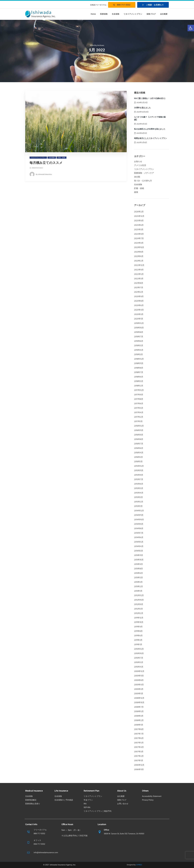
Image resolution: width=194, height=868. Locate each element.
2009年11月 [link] (139, 676)
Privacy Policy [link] (148, 800)
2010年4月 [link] (139, 667)
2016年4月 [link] (139, 453)
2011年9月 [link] (138, 627)
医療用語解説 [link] (31, 800)
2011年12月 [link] (139, 618)
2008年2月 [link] (139, 721)
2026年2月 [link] (139, 212)
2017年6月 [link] (139, 404)
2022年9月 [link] (139, 270)
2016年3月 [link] (139, 457)
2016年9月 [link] (139, 435)
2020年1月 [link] (139, 319)
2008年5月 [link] (139, 712)
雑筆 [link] (136, 192)
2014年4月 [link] (139, 546)
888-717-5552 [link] (122, 5)
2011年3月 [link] (138, 640)
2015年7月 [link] (139, 480)
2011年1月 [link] (138, 645)
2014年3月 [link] (139, 551)
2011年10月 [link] (139, 622)
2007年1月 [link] (139, 761)
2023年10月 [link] (139, 248)
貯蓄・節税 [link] (139, 189)
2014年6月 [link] (139, 538)
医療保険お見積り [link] (33, 804)
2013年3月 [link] (138, 582)
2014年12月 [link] (139, 511)
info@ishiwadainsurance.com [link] (46, 853)
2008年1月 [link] (139, 725)
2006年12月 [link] (139, 765)
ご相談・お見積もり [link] (153, 5)
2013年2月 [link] (139, 587)
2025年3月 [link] (139, 230)
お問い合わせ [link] (123, 804)
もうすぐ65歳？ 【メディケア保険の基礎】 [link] (150, 118)
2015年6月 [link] (139, 484)
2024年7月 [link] (139, 239)
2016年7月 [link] (139, 444)
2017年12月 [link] (139, 390)
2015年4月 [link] (139, 493)
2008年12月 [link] (139, 698)
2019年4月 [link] (139, 350)
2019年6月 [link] (139, 341)
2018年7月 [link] (139, 372)
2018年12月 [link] (139, 359)
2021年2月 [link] (139, 292)
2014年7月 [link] (139, 533)
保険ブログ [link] (151, 14)
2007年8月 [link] (139, 729)
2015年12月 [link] (139, 466)
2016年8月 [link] (139, 439)
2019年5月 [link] (139, 346)
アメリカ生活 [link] (140, 165)
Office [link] (106, 830)
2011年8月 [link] (138, 631)
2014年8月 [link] (139, 529)
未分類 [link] (137, 177)
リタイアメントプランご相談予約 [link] (98, 811)
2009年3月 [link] (139, 689)
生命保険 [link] (116, 14)
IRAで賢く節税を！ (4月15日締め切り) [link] (150, 98)
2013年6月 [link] (139, 573)
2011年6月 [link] (138, 636)
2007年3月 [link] (139, 752)
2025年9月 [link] (139, 221)
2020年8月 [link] (139, 301)
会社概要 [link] (164, 14)
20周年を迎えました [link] (142, 108)
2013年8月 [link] (139, 569)
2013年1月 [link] (138, 591)
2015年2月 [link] (139, 502)
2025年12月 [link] (139, 216)
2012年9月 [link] (139, 604)
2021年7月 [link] (139, 288)
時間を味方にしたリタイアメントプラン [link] (151, 138)
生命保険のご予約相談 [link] (64, 800)
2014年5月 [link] (139, 542)
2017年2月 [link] (139, 417)
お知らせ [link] (138, 162)
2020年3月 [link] (139, 314)
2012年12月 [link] (139, 596)
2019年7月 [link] (139, 337)
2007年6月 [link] (139, 738)
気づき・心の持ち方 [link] (143, 181)
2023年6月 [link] (139, 256)
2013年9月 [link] (139, 564)
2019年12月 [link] (139, 323)
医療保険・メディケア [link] (144, 173)
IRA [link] (85, 804)
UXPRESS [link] (139, 865)
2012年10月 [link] (139, 600)
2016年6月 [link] (139, 448)
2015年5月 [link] (139, 488)
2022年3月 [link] (139, 279)
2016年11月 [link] (139, 430)
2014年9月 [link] (139, 524)
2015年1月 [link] (138, 506)
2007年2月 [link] (139, 756)
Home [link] (93, 14)
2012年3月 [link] (139, 609)
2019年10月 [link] (139, 328)
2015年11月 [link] (139, 471)
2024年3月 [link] (139, 243)
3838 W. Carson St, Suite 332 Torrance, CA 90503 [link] (124, 834)
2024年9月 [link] (139, 234)
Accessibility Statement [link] (152, 796)
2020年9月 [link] (139, 297)
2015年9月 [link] (139, 475)
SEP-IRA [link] (87, 807)
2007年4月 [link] (139, 747)
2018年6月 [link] (139, 377)
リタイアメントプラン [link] (133, 14)
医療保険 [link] (104, 14)
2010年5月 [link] (139, 662)
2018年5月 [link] (139, 381)
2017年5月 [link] (139, 408)
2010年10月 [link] (139, 654)
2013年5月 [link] (139, 578)
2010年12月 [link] (139, 649)
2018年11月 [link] (139, 364)
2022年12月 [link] (139, 265)
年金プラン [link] (88, 800)
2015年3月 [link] (139, 497)
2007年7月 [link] (139, 734)
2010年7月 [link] (139, 658)
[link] (191, 28)
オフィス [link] (37, 840)
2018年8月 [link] (139, 368)
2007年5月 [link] (139, 743)
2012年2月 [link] (139, 613)
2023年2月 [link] (139, 261)
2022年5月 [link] (139, 274)
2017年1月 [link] (138, 422)
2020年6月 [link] (139, 306)
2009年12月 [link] (139, 671)
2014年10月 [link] (139, 520)
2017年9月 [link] (139, 395)
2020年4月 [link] (139, 310)
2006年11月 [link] (139, 770)
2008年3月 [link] (139, 716)
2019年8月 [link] (139, 332)
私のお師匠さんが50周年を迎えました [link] (150, 129)
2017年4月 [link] (139, 413)
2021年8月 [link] (139, 283)
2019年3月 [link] (139, 355)
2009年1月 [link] (139, 694)
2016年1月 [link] (138, 462)
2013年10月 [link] (139, 560)
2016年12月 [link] (139, 426)
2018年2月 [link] (139, 386)
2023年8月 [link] (139, 252)
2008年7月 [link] (139, 707)
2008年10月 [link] (139, 703)
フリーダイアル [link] (40, 830)
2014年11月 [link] (139, 515)
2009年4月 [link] (139, 685)
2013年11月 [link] (139, 555)
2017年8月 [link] (139, 399)
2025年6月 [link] (139, 225)
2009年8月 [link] (139, 680)
